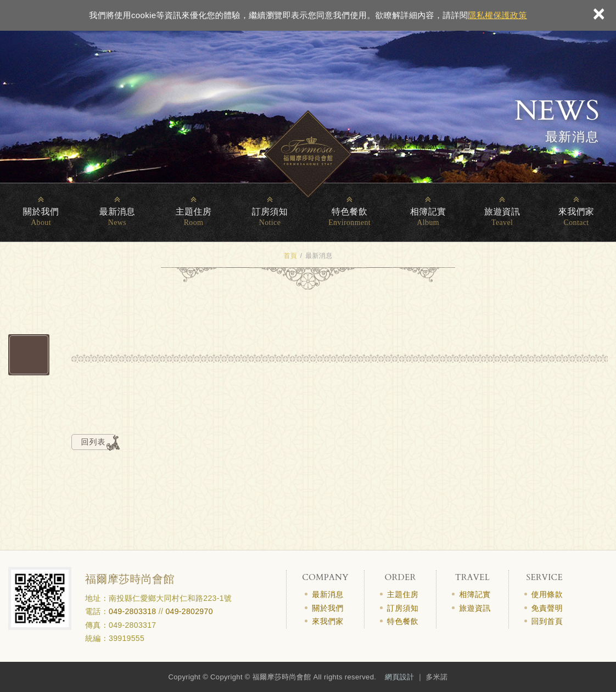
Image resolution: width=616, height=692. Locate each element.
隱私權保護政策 (497, 15)
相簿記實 (428, 212)
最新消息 (117, 212)
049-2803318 (132, 611)
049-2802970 (189, 611)
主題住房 (194, 212)
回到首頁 (547, 621)
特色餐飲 (349, 212)
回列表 (94, 442)
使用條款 (547, 594)
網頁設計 (399, 677)
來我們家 (576, 212)
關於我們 (41, 212)
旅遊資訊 (502, 212)
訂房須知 (270, 212)
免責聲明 (547, 608)
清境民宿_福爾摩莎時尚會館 (308, 154)
